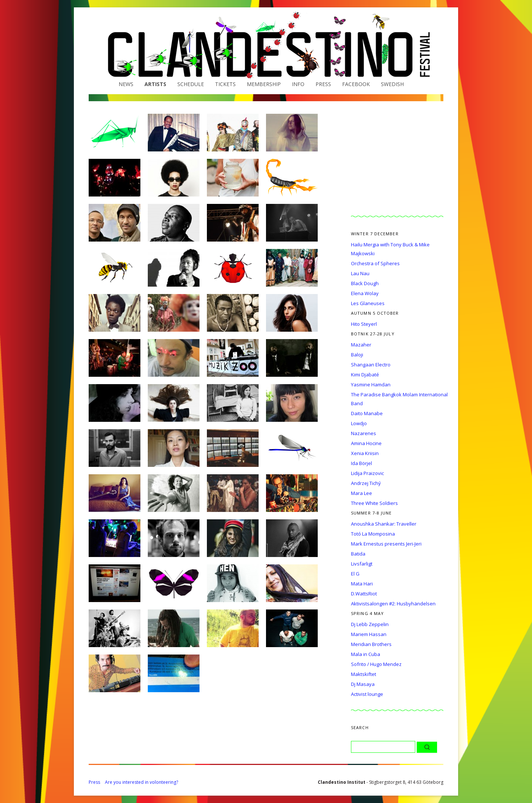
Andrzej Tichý (366, 483)
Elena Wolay (365, 293)
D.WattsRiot (364, 594)
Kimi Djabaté (365, 375)
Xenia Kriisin (365, 453)
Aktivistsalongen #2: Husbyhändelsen (393, 604)
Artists (155, 84)
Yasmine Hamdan (371, 385)
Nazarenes (364, 433)
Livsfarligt (362, 564)
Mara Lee (362, 493)
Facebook (356, 84)
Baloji (357, 355)
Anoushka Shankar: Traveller (384, 524)
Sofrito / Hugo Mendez (376, 664)
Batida (358, 554)
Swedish (392, 84)
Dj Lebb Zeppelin (370, 624)
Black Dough (365, 283)
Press (323, 84)
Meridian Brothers (371, 644)
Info (298, 84)
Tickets (225, 84)
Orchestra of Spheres (375, 263)
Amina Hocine (366, 443)
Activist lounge (367, 694)
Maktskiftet (364, 674)
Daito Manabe (367, 413)
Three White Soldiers (374, 503)
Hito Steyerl (364, 324)
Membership (264, 84)
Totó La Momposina (373, 534)
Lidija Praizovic (367, 473)
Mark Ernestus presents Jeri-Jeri (386, 544)
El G (355, 574)
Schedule (191, 84)
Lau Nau (360, 273)
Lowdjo (359, 423)
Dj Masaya (363, 684)
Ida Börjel (362, 463)
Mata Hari (362, 584)
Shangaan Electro (371, 365)
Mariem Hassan (369, 634)
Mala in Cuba (366, 654)
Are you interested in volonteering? (141, 782)
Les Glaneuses (368, 303)
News (126, 84)
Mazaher (361, 345)
